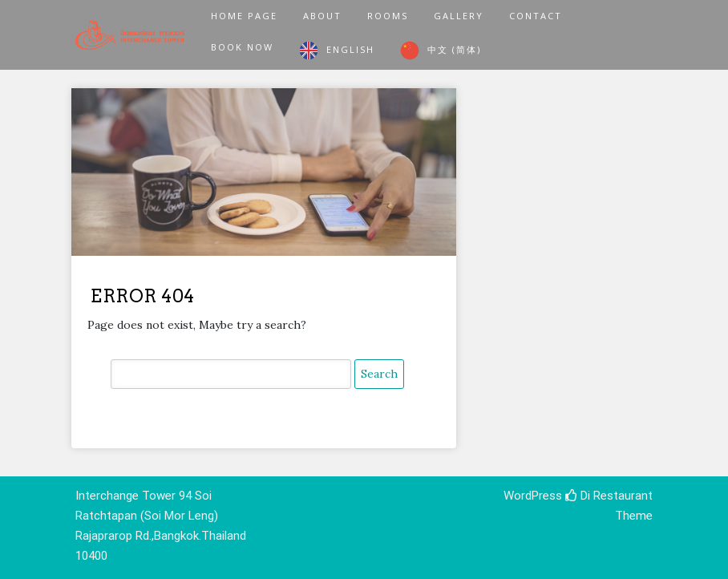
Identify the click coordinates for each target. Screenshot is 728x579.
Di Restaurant (609, 496)
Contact (536, 16)
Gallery (459, 16)
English (350, 49)
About (322, 16)
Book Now (242, 47)
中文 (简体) (454, 49)
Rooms (388, 16)
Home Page (244, 16)
